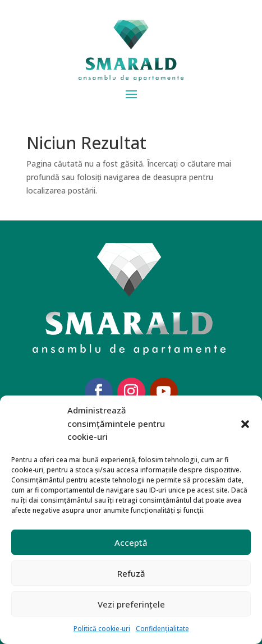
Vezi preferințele (131, 604)
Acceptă (131, 542)
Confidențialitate (162, 629)
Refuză (131, 573)
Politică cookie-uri (102, 629)
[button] (245, 424)
